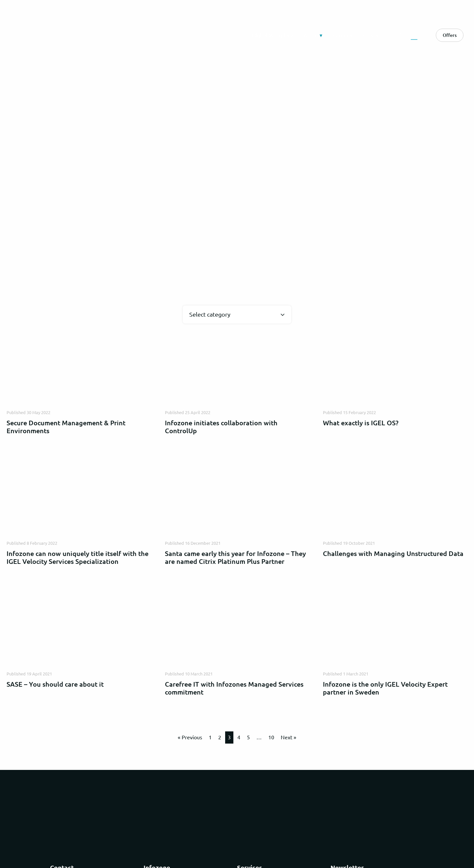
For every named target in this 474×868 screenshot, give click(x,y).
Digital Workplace (273, 35)
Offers (450, 35)
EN (414, 34)
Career (341, 35)
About (311, 35)
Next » (289, 737)
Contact (372, 35)
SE (403, 34)
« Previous (190, 737)
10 (271, 737)
